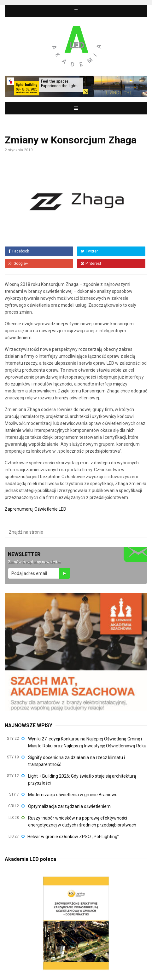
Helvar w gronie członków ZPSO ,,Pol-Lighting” (73, 837)
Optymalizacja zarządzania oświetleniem (69, 806)
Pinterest (91, 264)
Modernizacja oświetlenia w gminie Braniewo (73, 795)
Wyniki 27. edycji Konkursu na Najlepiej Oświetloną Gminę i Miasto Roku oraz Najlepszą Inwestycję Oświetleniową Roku (87, 742)
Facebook (19, 251)
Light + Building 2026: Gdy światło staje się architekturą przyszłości (82, 780)
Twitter (89, 251)
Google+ (18, 264)
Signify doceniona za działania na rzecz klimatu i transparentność (76, 761)
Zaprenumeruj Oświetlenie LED (35, 509)
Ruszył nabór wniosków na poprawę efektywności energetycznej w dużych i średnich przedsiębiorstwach (82, 821)
